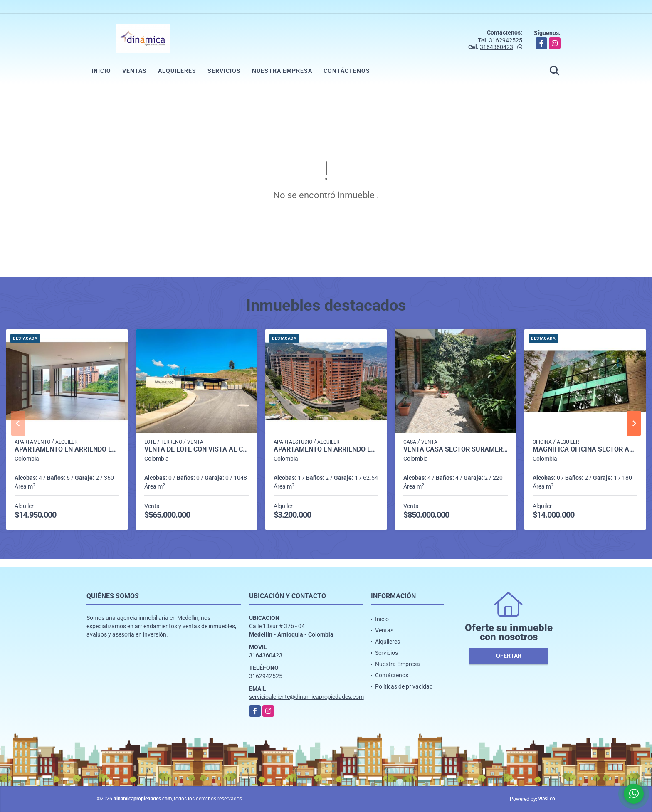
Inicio (101, 71)
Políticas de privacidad (404, 686)
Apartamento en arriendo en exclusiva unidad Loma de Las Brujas (326, 449)
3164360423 (496, 47)
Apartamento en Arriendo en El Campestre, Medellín (67, 449)
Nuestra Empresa (282, 71)
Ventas (135, 71)
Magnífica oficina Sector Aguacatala (585, 449)
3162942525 (506, 40)
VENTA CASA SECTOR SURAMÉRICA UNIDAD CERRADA (456, 449)
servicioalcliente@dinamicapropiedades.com (306, 697)
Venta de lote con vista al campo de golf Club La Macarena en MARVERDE (197, 449)
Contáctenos (347, 71)
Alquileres (177, 71)
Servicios (224, 71)
